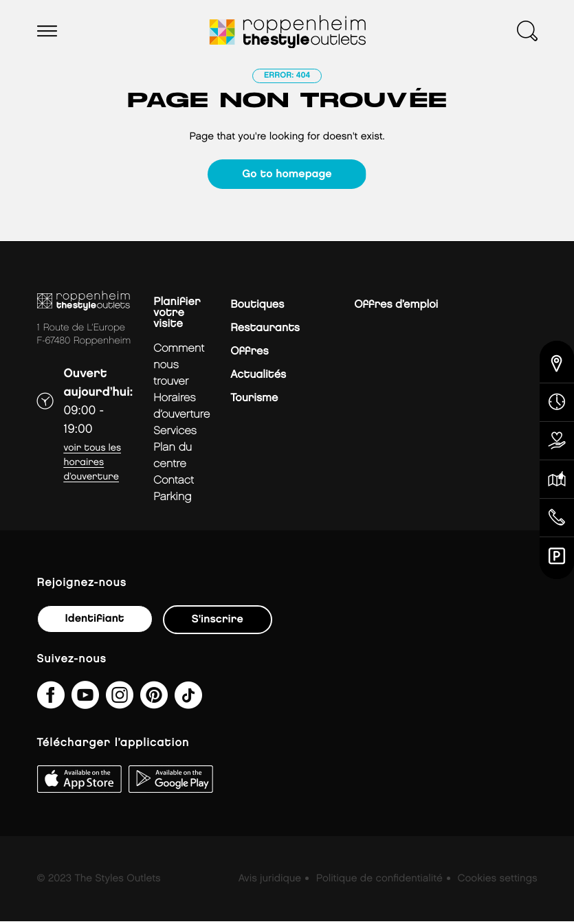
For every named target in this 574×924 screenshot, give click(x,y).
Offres (249, 354)
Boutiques (257, 307)
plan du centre (173, 459)
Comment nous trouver (179, 368)
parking (172, 500)
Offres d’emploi (396, 307)
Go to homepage (287, 174)
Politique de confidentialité (379, 881)
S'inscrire (218, 622)
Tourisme (254, 401)
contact (174, 483)
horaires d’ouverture (181, 409)
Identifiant (95, 621)
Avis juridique (270, 881)
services (175, 434)
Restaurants (265, 331)
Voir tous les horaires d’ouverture (93, 465)
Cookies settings (497, 881)
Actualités (258, 378)
